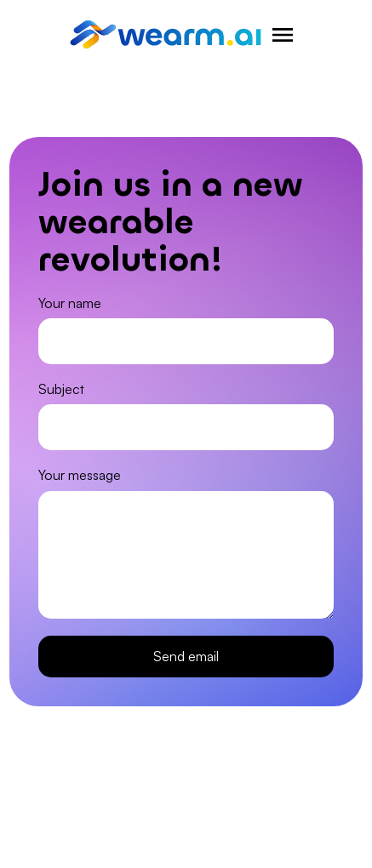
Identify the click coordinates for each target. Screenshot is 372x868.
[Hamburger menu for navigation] (283, 35)
